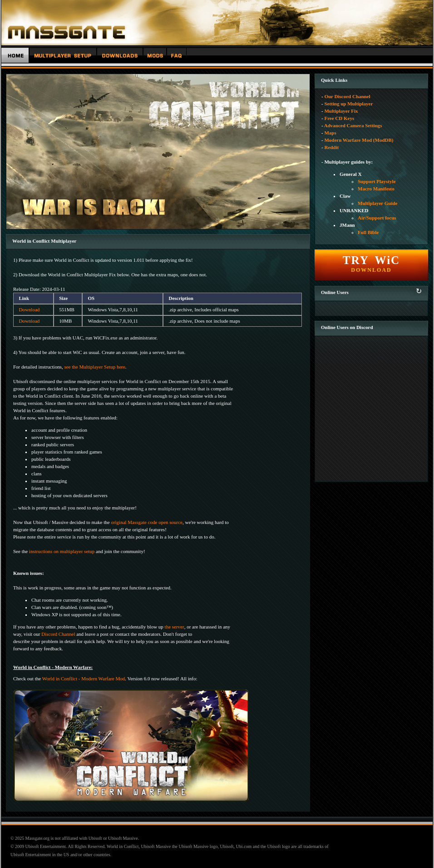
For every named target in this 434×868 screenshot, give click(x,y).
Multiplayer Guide (378, 203)
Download (29, 309)
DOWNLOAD (371, 264)
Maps (330, 133)
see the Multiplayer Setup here (94, 367)
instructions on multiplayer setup (62, 551)
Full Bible (368, 232)
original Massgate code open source (147, 522)
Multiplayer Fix (341, 111)
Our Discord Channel (347, 96)
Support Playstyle (377, 181)
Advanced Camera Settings (353, 125)
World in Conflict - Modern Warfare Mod (84, 678)
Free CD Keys (339, 118)
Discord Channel (58, 634)
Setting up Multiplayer (348, 104)
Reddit (331, 147)
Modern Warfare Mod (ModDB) (359, 140)
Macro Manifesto (376, 189)
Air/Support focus (377, 218)
